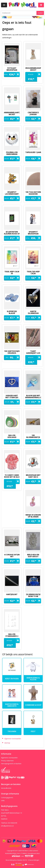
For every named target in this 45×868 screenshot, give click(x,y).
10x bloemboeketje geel (33, 437)
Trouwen (12, 731)
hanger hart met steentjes (12, 397)
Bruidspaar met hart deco (33, 476)
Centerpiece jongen (33, 113)
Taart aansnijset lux (33, 352)
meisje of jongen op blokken (33, 516)
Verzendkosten (6, 788)
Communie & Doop (33, 705)
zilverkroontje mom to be (33, 595)
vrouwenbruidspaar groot (33, 69)
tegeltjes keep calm (33, 273)
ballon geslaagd (12, 436)
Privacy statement (7, 761)
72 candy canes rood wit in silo (12, 476)
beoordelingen (34, 860)
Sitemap (7, 743)
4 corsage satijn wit (12, 556)
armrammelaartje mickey (12, 113)
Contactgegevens (7, 798)
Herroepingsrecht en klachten (11, 764)
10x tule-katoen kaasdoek (33, 193)
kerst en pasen (12, 679)
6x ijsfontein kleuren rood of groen (12, 234)
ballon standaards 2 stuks (12, 636)
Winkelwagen (41, 5)
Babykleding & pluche (33, 679)
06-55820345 (13, 823)
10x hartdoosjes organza (12, 352)
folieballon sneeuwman (12, 153)
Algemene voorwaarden (13, 739)
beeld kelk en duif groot (33, 556)
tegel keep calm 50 (12, 273)
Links (3, 801)
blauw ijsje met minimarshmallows (33, 397)
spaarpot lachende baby (12, 193)
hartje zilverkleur (33, 312)
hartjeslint (12, 594)
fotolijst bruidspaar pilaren (12, 70)
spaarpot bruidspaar (33, 233)
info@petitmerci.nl (7, 826)
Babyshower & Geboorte (12, 705)
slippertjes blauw (12, 312)
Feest (33, 731)
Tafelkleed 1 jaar (33, 152)
